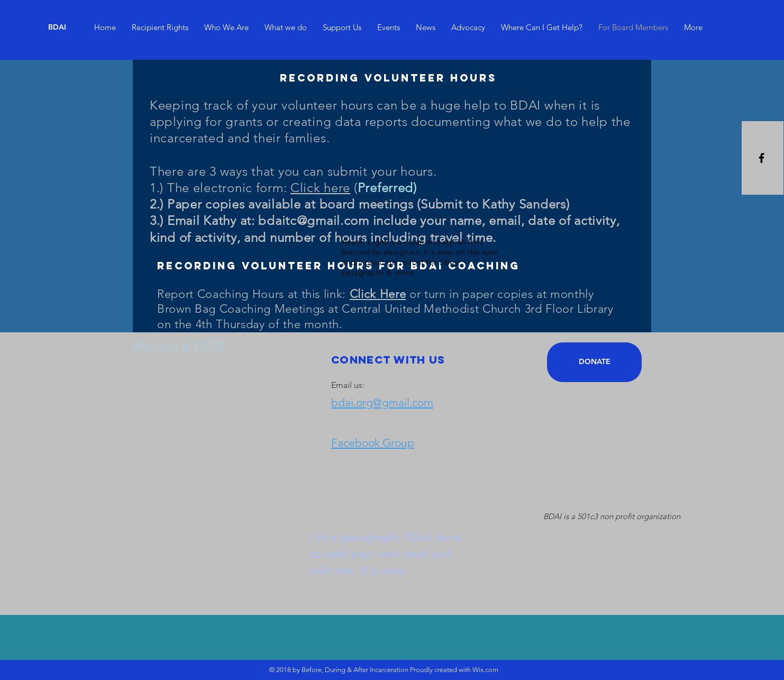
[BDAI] (57, 27)
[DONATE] (594, 362)
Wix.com (485, 670)
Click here (320, 188)
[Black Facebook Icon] (762, 158)
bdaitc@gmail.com (314, 220)
